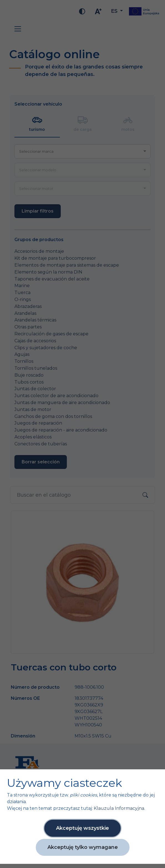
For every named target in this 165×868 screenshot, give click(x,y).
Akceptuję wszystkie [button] (82, 828)
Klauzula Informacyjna (119, 808)
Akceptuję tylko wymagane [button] (83, 847)
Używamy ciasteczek (64, 783)
